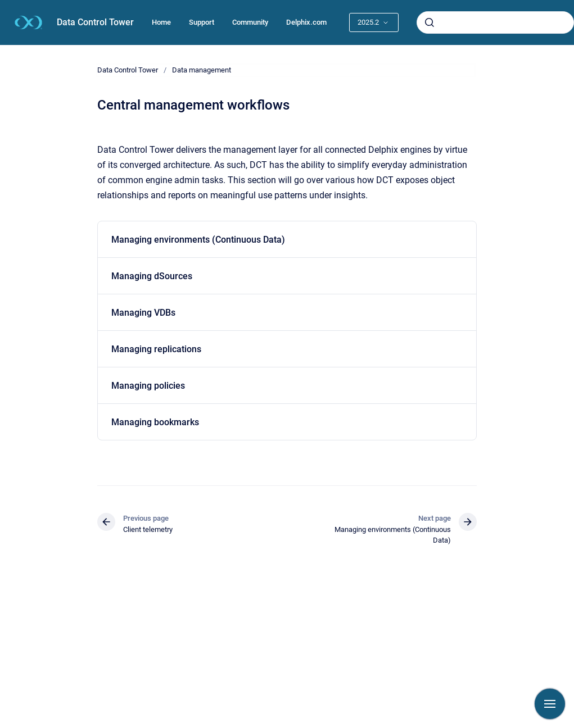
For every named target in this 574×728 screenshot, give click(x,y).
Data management (202, 70)
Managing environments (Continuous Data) (198, 240)
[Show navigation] (550, 704)
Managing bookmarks (155, 422)
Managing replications (156, 349)
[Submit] (430, 22)
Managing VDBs (143, 313)
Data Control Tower (95, 22)
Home (161, 22)
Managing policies (148, 386)
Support (202, 22)
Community (250, 22)
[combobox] (495, 22)
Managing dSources (152, 276)
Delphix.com (306, 22)
